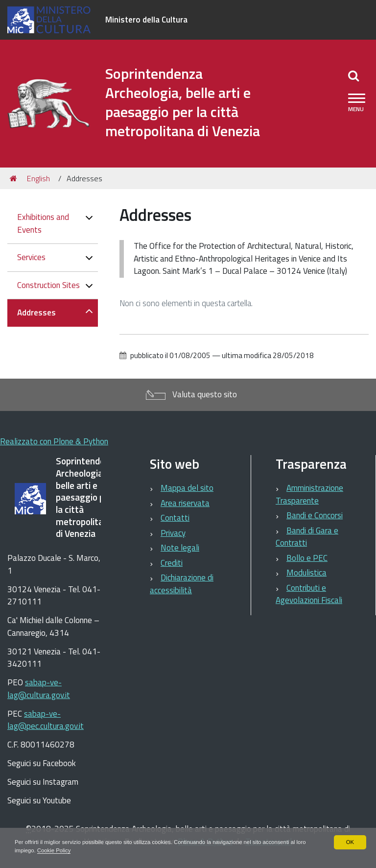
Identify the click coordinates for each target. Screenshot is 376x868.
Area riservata (185, 503)
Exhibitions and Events (43, 223)
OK (350, 842)
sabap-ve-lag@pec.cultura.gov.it (46, 720)
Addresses (36, 313)
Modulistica (306, 573)
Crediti (172, 563)
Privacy (173, 533)
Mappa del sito (187, 488)
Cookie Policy (74, 850)
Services (31, 257)
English (38, 178)
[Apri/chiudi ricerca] (353, 75)
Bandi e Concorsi (315, 515)
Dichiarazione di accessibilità (182, 584)
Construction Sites (48, 285)
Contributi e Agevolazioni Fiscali (309, 594)
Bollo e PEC (307, 558)
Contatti (175, 518)
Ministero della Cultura (146, 20)
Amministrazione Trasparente (309, 494)
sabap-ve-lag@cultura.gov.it (39, 689)
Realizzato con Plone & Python (54, 441)
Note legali (180, 548)
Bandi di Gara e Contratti (307, 537)
